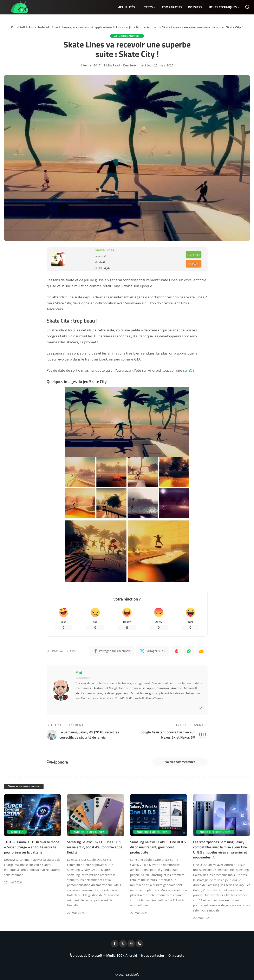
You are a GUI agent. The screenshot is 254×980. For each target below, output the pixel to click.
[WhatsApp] (189, 651)
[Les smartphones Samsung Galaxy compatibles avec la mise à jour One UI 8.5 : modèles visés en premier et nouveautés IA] (222, 815)
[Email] (201, 651)
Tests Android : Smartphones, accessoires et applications (70, 27)
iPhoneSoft (137, 698)
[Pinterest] (177, 651)
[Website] (201, 708)
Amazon (192, 264)
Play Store (194, 255)
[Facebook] (112, 651)
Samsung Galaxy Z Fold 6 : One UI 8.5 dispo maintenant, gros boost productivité (158, 847)
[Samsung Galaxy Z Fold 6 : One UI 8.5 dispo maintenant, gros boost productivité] (159, 815)
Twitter (86, 698)
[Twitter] (153, 651)
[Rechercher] (247, 7)
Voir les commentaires (180, 762)
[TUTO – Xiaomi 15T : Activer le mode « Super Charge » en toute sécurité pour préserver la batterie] (32, 815)
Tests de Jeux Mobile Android (137, 27)
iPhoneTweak (154, 698)
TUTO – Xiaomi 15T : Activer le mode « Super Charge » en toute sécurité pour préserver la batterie (32, 847)
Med (79, 673)
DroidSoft (18, 27)
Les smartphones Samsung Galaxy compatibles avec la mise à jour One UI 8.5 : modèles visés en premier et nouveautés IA (220, 850)
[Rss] (139, 944)
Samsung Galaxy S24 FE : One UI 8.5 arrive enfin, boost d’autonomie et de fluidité (95, 847)
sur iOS (189, 370)
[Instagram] (131, 944)
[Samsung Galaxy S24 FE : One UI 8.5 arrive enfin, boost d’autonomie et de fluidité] (95, 815)
